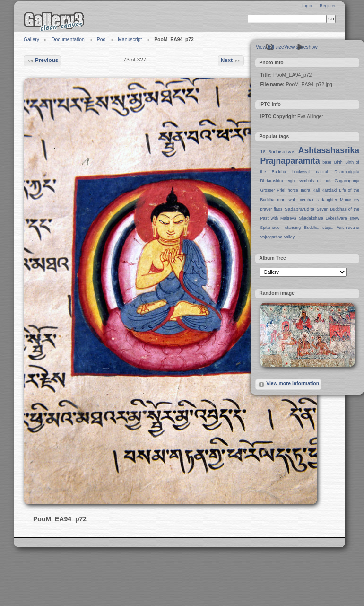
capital (322, 172)
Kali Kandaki (325, 190)
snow (355, 218)
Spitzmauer (270, 228)
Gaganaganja (347, 181)
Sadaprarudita (299, 209)
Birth (338, 162)
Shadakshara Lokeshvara (323, 218)
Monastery (350, 200)
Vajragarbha (271, 237)
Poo (101, 40)
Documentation (68, 40)
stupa (327, 228)
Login (306, 6)
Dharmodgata (347, 172)
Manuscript (130, 40)
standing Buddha (302, 228)
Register (328, 6)
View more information (288, 385)
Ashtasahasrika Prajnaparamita (310, 156)
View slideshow (301, 47)
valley (289, 237)
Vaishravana (348, 228)
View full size (270, 47)
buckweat (301, 172)
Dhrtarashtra (271, 181)
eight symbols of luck (309, 181)
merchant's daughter (318, 200)
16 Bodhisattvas (277, 152)
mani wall (287, 200)
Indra (305, 190)
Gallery (31, 40)
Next (231, 61)
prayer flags (271, 209)
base (327, 162)
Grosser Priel (273, 190)
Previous (43, 61)
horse (293, 190)
